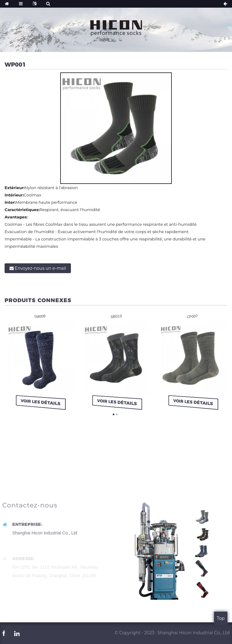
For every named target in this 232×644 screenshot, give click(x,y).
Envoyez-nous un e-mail (40, 268)
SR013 (116, 316)
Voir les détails (41, 402)
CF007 (192, 316)
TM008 (40, 316)
